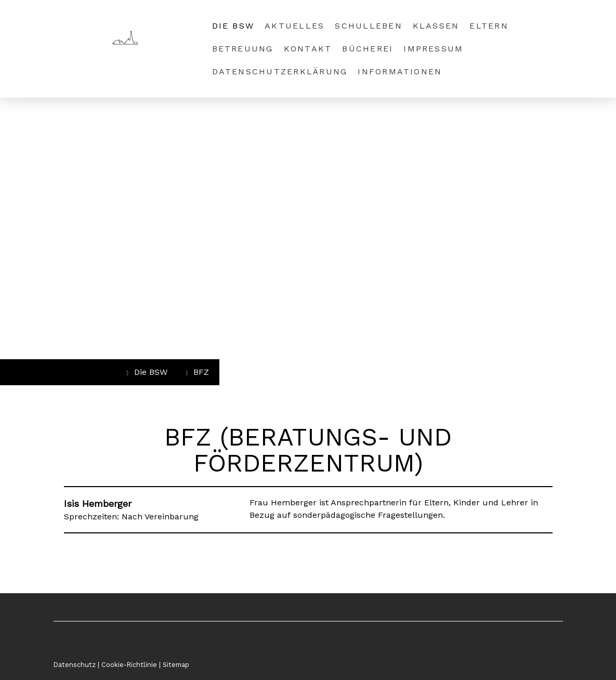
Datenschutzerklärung (280, 71)
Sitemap (176, 665)
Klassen (436, 26)
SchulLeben (368, 26)
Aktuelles (294, 26)
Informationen (400, 71)
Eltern (489, 26)
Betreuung (243, 49)
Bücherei (368, 49)
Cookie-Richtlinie (129, 665)
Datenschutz (75, 665)
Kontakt (308, 49)
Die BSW (233, 26)
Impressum (433, 49)
